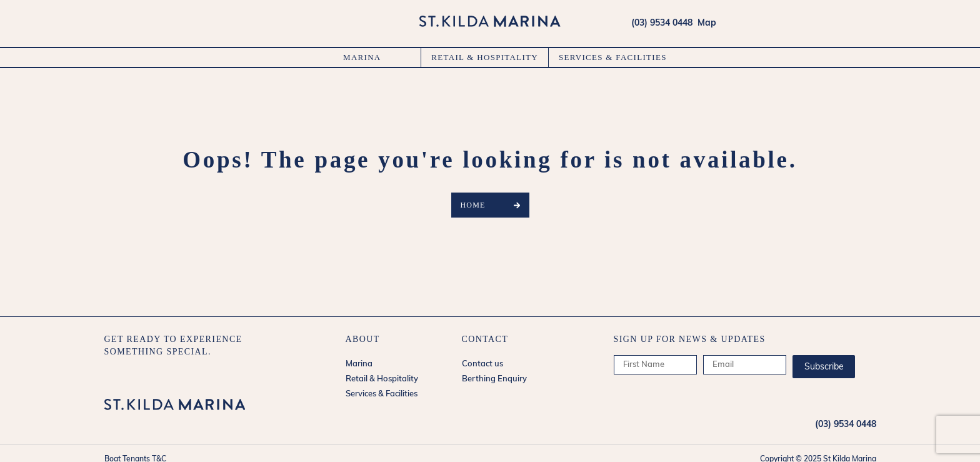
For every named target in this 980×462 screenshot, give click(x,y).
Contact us (482, 364)
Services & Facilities (613, 57)
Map (704, 23)
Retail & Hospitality (485, 57)
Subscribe (824, 367)
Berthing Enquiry (494, 379)
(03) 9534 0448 (662, 23)
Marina (362, 57)
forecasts (869, 23)
